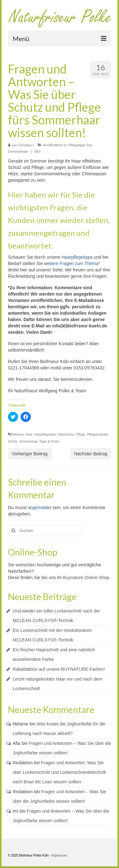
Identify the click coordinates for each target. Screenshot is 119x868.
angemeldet (40, 507)
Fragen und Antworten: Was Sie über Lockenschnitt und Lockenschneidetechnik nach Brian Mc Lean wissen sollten (59, 772)
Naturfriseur (66, 434)
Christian (25, 145)
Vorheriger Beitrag (30, 454)
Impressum (59, 855)
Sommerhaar (28, 441)
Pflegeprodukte (98, 434)
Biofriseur (17, 434)
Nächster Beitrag (91, 454)
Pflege (81, 434)
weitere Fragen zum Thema (71, 263)
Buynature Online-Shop (86, 577)
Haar (29, 434)
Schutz (13, 441)
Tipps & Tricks (49, 441)
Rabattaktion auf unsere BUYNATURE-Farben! (59, 669)
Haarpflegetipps (77, 257)
